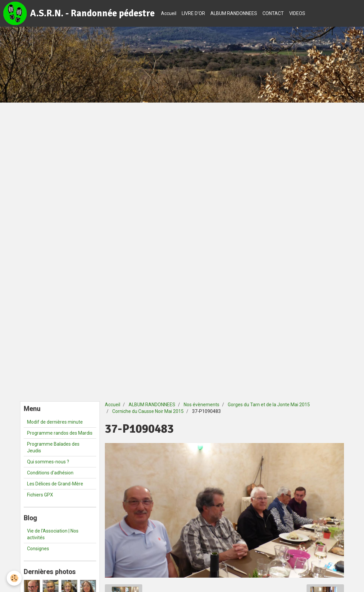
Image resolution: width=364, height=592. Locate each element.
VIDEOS (297, 13)
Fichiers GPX (40, 495)
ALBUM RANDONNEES (234, 13)
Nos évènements (202, 405)
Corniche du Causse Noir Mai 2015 (148, 411)
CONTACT (273, 13)
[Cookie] (14, 578)
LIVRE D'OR (193, 13)
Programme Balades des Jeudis (53, 447)
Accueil (169, 13)
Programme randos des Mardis (60, 433)
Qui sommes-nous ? (48, 462)
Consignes (38, 549)
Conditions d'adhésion (50, 473)
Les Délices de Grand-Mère (55, 484)
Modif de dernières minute (55, 422)
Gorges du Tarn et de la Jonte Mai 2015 (269, 405)
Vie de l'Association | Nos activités (53, 534)
